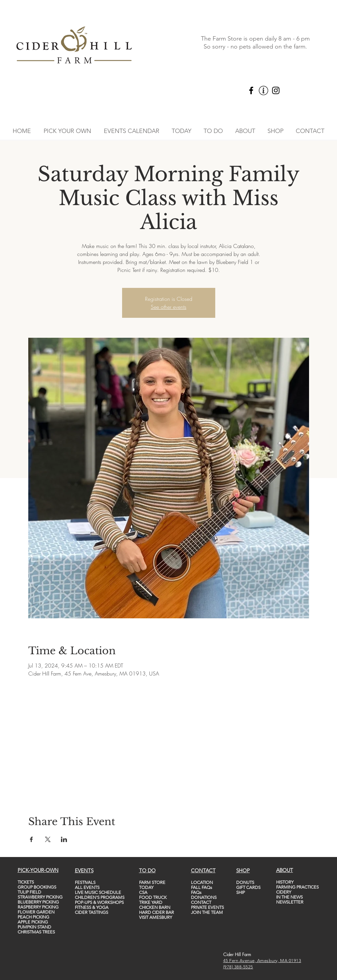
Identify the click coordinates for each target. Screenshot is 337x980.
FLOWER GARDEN (36, 912)
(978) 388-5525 (238, 967)
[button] (67, 131)
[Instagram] (276, 90)
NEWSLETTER (290, 902)
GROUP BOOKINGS (37, 887)
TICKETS (26, 882)
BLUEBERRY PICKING (38, 902)
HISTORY (285, 882)
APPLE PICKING (33, 922)
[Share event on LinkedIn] (64, 839)
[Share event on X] (48, 839)
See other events (168, 307)
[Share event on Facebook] (31, 839)
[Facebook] (251, 90)
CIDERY (284, 892)
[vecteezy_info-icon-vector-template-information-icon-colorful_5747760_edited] (263, 90)
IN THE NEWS (289, 897)
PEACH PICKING (33, 917)
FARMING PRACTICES (297, 887)
